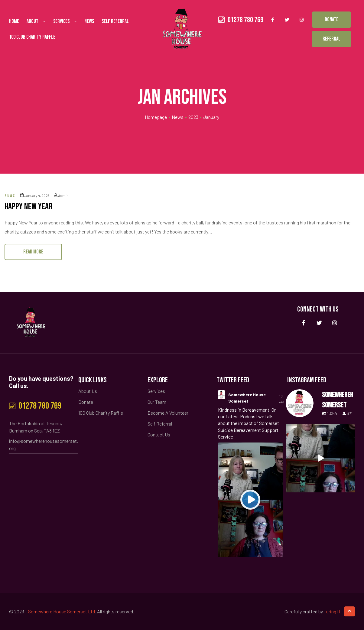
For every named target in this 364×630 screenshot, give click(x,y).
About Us (88, 391)
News (89, 21)
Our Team (157, 402)
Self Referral (115, 21)
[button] (331, 20)
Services (65, 21)
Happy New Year (28, 207)
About (36, 21)
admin (61, 195)
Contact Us (159, 434)
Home (14, 21)
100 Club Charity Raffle (32, 37)
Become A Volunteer (168, 413)
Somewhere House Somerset (247, 398)
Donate (86, 402)
